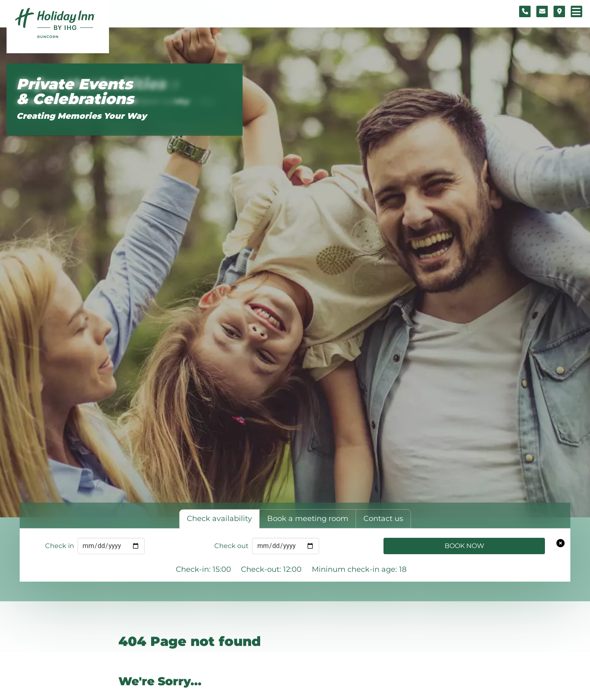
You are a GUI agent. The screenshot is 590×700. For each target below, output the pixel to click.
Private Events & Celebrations (75, 92)
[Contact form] (542, 11)
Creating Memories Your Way (82, 116)
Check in (60, 546)
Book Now (464, 546)
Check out (231, 546)
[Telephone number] (525, 11)
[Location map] (559, 11)
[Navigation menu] (576, 11)
